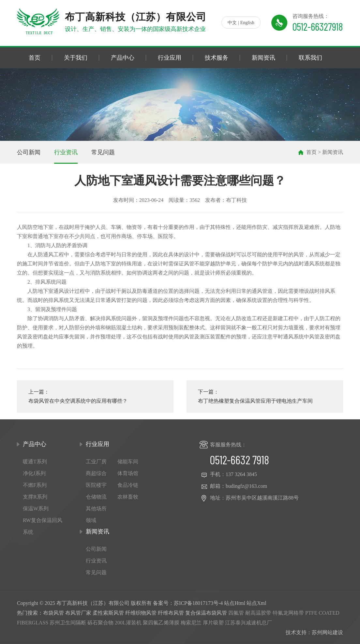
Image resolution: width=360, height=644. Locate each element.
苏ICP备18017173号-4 (198, 603)
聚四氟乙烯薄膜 (161, 623)
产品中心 (123, 58)
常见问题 (103, 152)
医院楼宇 (96, 485)
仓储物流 (96, 497)
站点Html (235, 603)
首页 (35, 58)
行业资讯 (66, 152)
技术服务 (217, 58)
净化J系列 (34, 473)
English (247, 23)
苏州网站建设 (327, 632)
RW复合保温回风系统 (43, 526)
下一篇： (265, 397)
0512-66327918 (318, 26)
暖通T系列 (35, 462)
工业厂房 (96, 462)
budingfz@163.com (246, 486)
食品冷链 (128, 485)
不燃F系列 (35, 485)
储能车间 (128, 462)
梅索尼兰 (191, 623)
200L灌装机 (128, 623)
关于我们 (76, 58)
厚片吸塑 (213, 623)
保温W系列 (36, 509)
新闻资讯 (263, 58)
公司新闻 (29, 152)
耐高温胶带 (258, 613)
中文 (232, 23)
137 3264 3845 (241, 474)
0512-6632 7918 (240, 460)
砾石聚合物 (100, 623)
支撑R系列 (35, 497)
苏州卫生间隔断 (68, 623)
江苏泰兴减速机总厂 (248, 623)
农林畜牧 (128, 497)
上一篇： (95, 397)
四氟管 (236, 613)
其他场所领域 (96, 514)
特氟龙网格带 (288, 613)
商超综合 (96, 473)
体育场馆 (128, 473)
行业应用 (170, 58)
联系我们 (310, 58)
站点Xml (256, 603)
